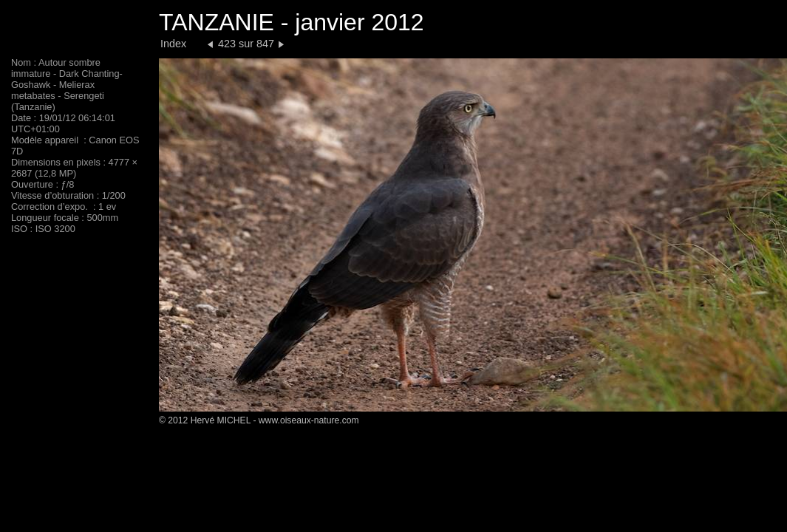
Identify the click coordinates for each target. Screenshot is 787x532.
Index (173, 44)
